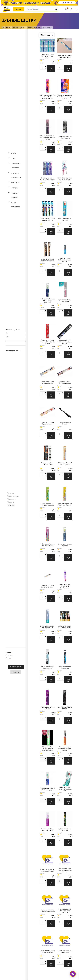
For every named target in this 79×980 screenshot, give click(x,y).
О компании (19, 929)
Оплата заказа (52, 932)
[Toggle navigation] (76, 9)
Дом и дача (15, 182)
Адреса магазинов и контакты (25, 932)
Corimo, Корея (14, 497)
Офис (13, 158)
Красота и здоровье (20, 28)
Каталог (19, 9)
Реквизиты (18, 944)
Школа (14, 153)
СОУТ (17, 947)
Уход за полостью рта (34, 28)
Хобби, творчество (15, 205)
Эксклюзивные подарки (16, 166)
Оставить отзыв (53, 938)
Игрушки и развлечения (16, 175)
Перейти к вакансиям (22, 941)
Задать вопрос (20, 938)
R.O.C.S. (10, 656)
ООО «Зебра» (13, 971)
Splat (10, 659)
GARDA (12, 503)
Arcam (12, 494)
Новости (18, 935)
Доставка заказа (53, 935)
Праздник (15, 188)
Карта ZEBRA (52, 929)
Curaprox (13, 500)
